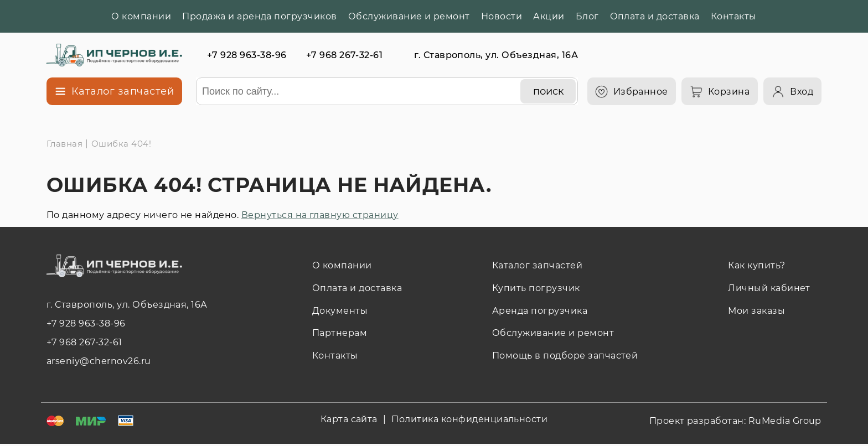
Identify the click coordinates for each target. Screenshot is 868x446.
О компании (141, 16)
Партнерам (340, 333)
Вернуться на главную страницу (320, 215)
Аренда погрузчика (540, 311)
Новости (502, 16)
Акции (549, 16)
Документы (340, 311)
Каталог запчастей (537, 265)
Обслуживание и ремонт (409, 16)
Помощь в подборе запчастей (565, 356)
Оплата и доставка (655, 16)
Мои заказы (756, 311)
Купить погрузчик (536, 288)
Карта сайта (349, 419)
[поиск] (548, 91)
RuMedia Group (785, 421)
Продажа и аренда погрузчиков (259, 16)
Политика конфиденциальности (469, 419)
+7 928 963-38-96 (247, 55)
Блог (587, 16)
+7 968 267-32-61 (345, 55)
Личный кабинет (769, 288)
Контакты (734, 16)
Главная (64, 144)
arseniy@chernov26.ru (99, 361)
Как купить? (756, 265)
